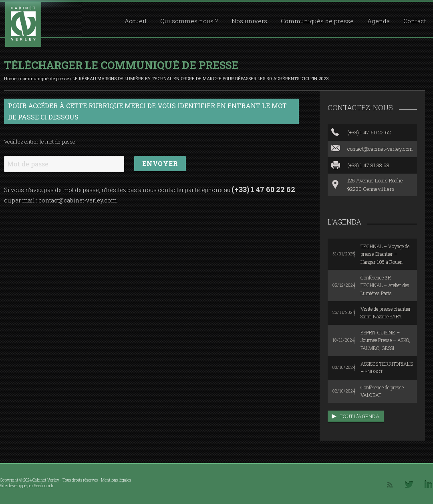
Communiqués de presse (317, 21)
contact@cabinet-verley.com (78, 200)
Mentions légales (116, 480)
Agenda (379, 21)
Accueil (136, 21)
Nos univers (249, 21)
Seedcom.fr (44, 486)
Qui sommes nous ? (189, 21)
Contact (415, 21)
